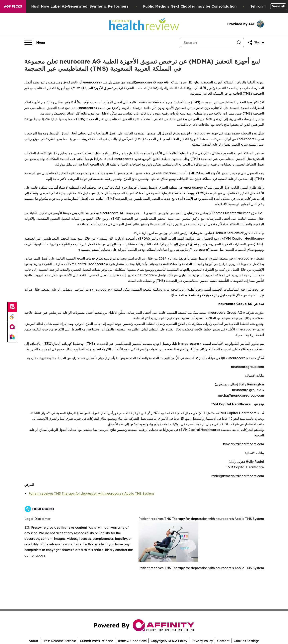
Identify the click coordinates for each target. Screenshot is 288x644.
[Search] (207, 42)
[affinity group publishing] (12, 327)
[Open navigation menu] (35, 42)
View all (278, 6)
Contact (223, 641)
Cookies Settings (246, 641)
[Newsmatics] (12, 337)
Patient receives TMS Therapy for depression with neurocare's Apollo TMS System (91, 493)
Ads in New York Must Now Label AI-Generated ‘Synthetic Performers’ (73, 6)
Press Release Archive (59, 641)
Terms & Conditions (132, 641)
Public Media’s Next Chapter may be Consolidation (198, 6)
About (33, 641)
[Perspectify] (12, 317)
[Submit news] (12, 307)
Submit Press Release (97, 641)
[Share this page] (255, 42)
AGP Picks (13, 6)
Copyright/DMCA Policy (169, 641)
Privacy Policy (202, 641)
